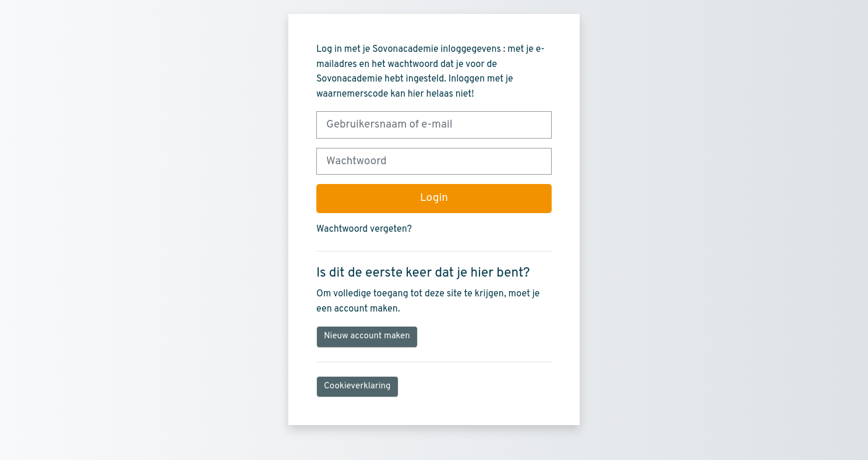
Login (434, 198)
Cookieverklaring (357, 386)
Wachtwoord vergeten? (364, 229)
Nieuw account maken (367, 336)
